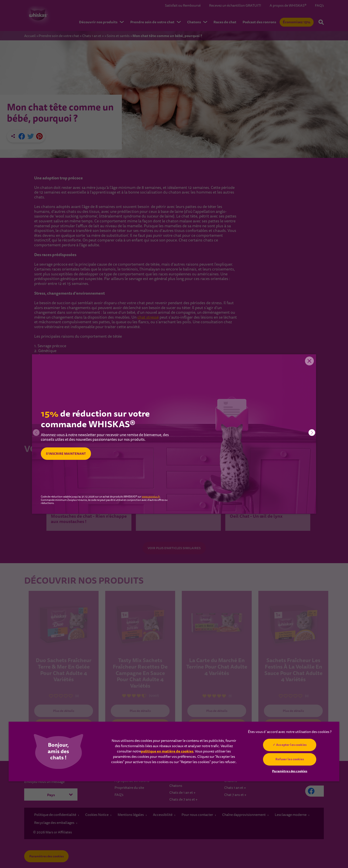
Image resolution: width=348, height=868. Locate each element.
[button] (312, 433)
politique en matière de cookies (167, 751)
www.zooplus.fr (151, 497)
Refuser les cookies (290, 759)
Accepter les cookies (292, 745)
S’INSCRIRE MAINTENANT (66, 454)
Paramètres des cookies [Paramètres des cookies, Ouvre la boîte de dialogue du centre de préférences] (290, 771)
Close (309, 361)
